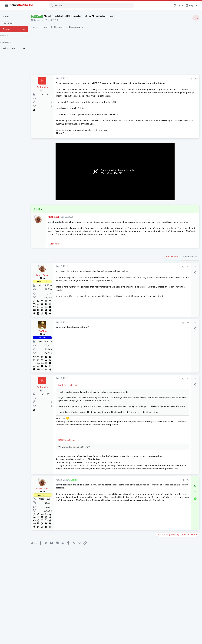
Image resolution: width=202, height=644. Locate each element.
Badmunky (44, 20)
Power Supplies (164, 277)
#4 (137, 400)
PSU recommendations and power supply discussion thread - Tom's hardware (176, 265)
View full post (62, 265)
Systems (161, 187)
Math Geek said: (71, 407)
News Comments (165, 212)
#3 (137, 344)
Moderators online (163, 454)
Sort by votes (139, 278)
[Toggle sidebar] (195, 18)
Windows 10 (163, 381)
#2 (137, 288)
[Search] (86, 5)
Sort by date (121, 278)
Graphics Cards (164, 365)
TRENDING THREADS (162, 172)
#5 (137, 515)
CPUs (159, 415)
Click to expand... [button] (100, 435)
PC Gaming (162, 255)
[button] (6, 5)
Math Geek (59, 229)
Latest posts (159, 331)
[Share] (140, 79)
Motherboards (164, 446)
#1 (145, 79)
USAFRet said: (70, 466)
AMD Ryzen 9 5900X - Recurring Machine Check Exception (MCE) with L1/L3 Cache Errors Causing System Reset (178, 406)
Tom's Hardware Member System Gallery (177, 179)
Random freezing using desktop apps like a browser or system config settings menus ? (177, 341)
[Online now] (48, 350)
